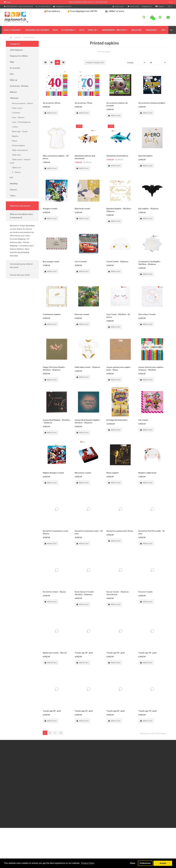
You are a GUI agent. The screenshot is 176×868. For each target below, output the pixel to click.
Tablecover (15, 167)
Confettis (15, 113)
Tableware (152, 30)
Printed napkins (29, 37)
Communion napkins (52, 314)
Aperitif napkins (145, 156)
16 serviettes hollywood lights (152, 103)
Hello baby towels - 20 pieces (87, 367)
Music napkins (113, 497)
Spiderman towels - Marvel (55, 677)
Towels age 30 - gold (147, 677)
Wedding (14, 184)
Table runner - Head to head (20, 161)
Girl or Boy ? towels (147, 314)
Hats (82, 30)
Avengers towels (50, 209)
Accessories (68, 30)
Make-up (93, 30)
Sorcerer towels (145, 616)
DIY (164, 30)
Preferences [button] (145, 863)
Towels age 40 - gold (52, 735)
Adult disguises (13, 30)
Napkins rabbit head (147, 497)
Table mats (15, 155)
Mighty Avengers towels (53, 497)
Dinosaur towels (82, 314)
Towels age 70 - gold (147, 735)
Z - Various (15, 172)
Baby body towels (82, 209)
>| (61, 757)
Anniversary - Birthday (115, 30)
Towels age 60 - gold (116, 735)
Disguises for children (37, 30)
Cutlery (14, 127)
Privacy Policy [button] (88, 863)
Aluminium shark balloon (117, 156)
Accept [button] (163, 863)
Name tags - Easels (19, 131)
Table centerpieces (19, 150)
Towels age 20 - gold (116, 677)
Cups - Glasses (17, 117)
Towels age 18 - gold (84, 677)
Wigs (55, 30)
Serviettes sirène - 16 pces (54, 616)
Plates (14, 141)
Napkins (14, 136)
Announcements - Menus (21, 103)
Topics (13, 196)
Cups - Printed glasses (20, 122)
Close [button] (133, 863)
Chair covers (16, 108)
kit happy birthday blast (117, 436)
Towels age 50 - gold (84, 735)
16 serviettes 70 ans (84, 103)
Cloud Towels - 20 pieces (117, 261)
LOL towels (143, 436)
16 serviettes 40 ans (52, 103)
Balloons (137, 30)
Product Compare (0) (95, 63)
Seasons (13, 190)
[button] (22, 216)
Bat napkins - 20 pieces (148, 209)
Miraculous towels (83, 497)
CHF (170, 6)
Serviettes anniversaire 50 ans (120, 555)
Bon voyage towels (51, 261)
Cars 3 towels (81, 261)
